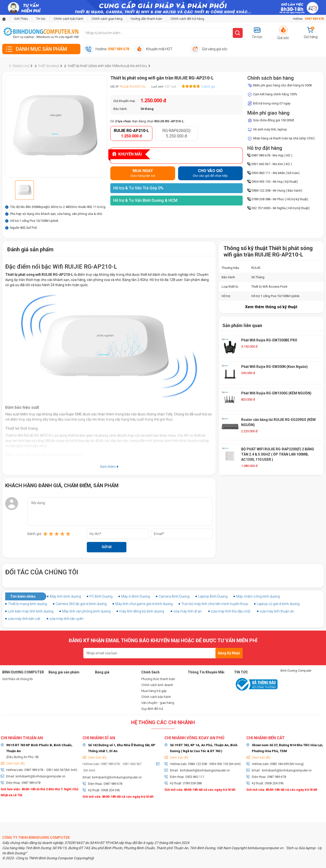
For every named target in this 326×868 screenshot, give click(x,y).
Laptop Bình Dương (213, 596)
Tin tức (41, 19)
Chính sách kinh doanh (157, 685)
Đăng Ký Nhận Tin (229, 655)
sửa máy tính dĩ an (187, 611)
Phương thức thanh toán (158, 679)
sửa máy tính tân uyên (66, 619)
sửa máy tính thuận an (277, 611)
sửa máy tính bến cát (24, 619)
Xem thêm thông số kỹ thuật (271, 307)
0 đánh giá (208, 87)
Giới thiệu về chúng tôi (17, 679)
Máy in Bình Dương (136, 596)
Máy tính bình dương (65, 596)
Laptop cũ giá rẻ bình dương (278, 604)
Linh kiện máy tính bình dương (31, 611)
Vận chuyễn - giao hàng (158, 703)
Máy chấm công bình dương (258, 596)
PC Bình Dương (101, 596)
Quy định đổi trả (152, 709)
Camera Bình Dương (174, 596)
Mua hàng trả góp (154, 691)
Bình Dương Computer (296, 671)
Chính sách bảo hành (69, 19)
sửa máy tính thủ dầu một (231, 611)
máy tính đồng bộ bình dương (142, 611)
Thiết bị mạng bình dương (27, 604)
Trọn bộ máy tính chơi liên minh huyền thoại (215, 604)
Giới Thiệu (21, 19)
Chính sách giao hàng (107, 19)
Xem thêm (109, 467)
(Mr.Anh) (89, 770)
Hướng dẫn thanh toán (146, 19)
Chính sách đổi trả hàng (187, 19)
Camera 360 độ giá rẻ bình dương (81, 604)
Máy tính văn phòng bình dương (86, 611)
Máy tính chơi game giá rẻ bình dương (144, 604)
